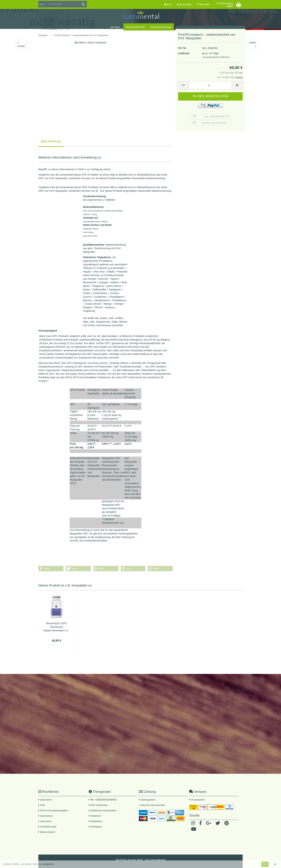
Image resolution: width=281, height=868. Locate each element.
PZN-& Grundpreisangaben (53, 810)
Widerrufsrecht (47, 832)
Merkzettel (203, 4)
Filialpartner (96, 821)
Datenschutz (46, 816)
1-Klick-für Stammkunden (152, 805)
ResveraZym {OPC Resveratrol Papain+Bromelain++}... (57, 627)
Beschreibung (51, 141)
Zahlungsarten (148, 800)
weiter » (253, 44)
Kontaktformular (47, 827)
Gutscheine (45, 800)
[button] (51, 569)
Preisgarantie (135, 27)
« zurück (21, 44)
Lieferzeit (184, 61)
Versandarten (198, 800)
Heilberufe (95, 816)
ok (265, 864)
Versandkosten (158, 860)
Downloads (95, 827)
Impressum (45, 821)
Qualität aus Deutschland (103, 810)
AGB (41, 805)
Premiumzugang (161, 27)
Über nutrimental (99, 805)
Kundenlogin (184, 4)
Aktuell (115, 27)
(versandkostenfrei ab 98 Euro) (216, 65)
